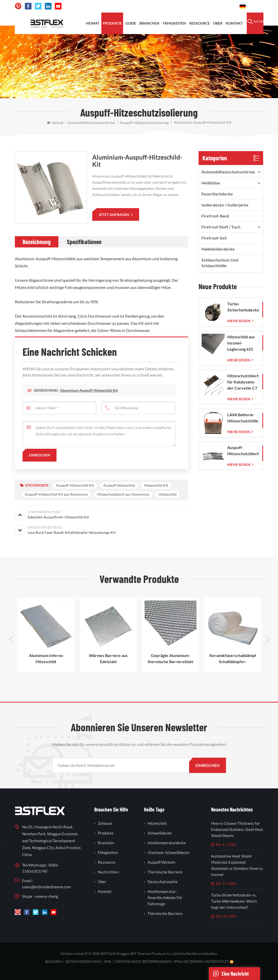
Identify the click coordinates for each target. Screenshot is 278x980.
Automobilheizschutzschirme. (229, 172)
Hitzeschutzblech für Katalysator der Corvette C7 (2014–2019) (243, 382)
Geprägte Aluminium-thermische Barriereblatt (170, 658)
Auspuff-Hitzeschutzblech (243, 450)
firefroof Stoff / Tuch (221, 227)
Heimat (93, 23)
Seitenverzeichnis (83, 961)
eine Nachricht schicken (229, 974)
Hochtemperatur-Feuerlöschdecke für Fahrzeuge (165, 898)
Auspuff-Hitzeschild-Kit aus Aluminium (56, 494)
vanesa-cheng (47, 896)
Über (218, 23)
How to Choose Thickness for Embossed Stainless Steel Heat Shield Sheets (237, 829)
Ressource (200, 23)
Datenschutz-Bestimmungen (143, 961)
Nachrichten (108, 872)
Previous (11, 640)
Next (267, 640)
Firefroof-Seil (214, 238)
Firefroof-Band (215, 216)
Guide (131, 23)
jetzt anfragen (114, 215)
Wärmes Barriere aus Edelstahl (108, 658)
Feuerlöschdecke (217, 194)
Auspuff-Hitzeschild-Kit (75, 485)
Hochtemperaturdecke (167, 843)
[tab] (37, 242)
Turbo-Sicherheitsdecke (243, 307)
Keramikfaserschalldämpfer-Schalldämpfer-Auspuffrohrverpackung (233, 659)
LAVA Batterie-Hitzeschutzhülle (243, 418)
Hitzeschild (168, 494)
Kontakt (234, 23)
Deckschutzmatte (163, 882)
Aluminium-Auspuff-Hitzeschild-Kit (89, 398)
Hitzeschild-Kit (156, 485)
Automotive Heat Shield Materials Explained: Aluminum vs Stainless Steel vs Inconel (237, 865)
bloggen (53, 961)
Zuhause (105, 823)
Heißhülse (211, 183)
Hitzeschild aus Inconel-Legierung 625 (241, 343)
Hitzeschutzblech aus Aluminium (123, 494)
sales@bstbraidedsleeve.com (46, 887)
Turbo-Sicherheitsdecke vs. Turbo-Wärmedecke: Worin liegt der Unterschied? (234, 901)
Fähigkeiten (174, 23)
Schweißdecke (160, 833)
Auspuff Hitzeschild (119, 485)
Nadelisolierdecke (218, 249)
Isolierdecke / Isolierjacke (225, 205)
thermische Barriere (165, 872)
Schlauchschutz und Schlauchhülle (220, 263)
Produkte (112, 23)
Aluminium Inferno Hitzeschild (46, 658)
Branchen (149, 23)
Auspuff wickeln (161, 862)
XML (108, 961)
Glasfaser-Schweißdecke (168, 852)
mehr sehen (239, 321)
